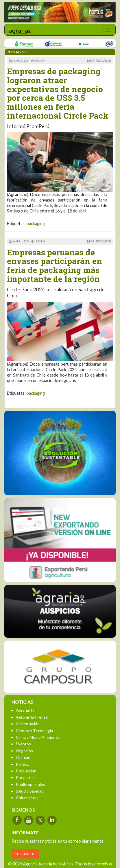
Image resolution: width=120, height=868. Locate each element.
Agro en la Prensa (32, 717)
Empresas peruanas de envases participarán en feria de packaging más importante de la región (55, 266)
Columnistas (27, 798)
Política (23, 764)
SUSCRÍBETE (25, 854)
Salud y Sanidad (30, 791)
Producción (26, 771)
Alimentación (28, 724)
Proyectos (25, 777)
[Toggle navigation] (108, 30)
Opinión (23, 757)
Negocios (24, 751)
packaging (36, 224)
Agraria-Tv (25, 710)
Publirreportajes (31, 784)
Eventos (23, 744)
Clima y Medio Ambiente (38, 737)
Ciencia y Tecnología (34, 731)
